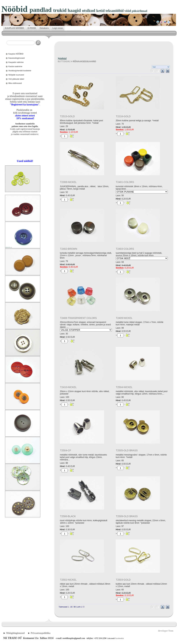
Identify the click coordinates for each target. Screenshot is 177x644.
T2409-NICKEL (124, 318)
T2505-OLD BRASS (127, 450)
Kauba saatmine (15, 66)
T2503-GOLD (123, 580)
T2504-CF (66, 450)
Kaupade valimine (16, 62)
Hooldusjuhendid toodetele (20, 71)
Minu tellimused (15, 83)
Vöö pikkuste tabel (16, 79)
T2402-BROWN (69, 249)
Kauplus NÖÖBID (16, 54)
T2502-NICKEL (68, 580)
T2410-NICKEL (68, 387)
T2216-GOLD (123, 116)
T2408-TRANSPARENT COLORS (78, 318)
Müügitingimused (15, 633)
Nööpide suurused (16, 75)
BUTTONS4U (64, 61)
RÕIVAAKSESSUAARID (84, 61)
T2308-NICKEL (68, 182)
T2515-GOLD (67, 116)
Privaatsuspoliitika (41, 633)
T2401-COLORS (125, 182)
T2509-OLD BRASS (127, 516)
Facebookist (119, 638)
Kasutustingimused (16, 58)
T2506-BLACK (68, 516)
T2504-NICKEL (124, 387)
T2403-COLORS (125, 249)
